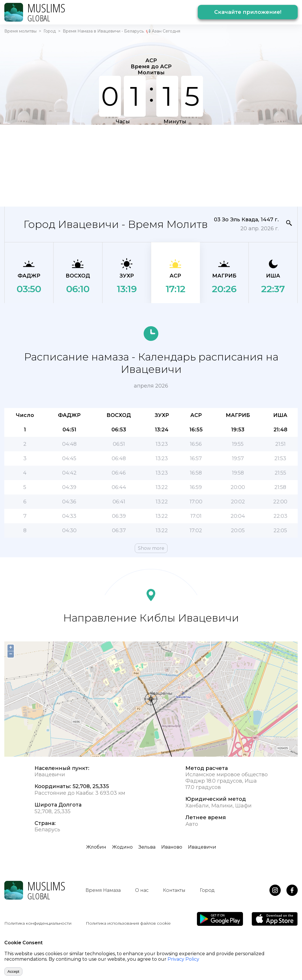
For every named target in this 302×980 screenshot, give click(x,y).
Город (50, 31)
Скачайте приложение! (248, 12)
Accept (13, 971)
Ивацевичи (202, 847)
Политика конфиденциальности (38, 923)
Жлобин (96, 847)
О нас (142, 890)
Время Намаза (103, 890)
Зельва (147, 847)
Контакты (174, 890)
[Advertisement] (119, 165)
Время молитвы (20, 31)
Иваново (172, 847)
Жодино (122, 847)
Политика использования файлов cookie (128, 923)
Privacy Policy (183, 959)
